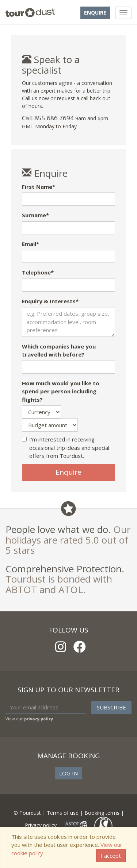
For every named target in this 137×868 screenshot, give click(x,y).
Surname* (35, 215)
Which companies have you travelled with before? (59, 351)
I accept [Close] (111, 856)
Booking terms (102, 813)
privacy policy (39, 719)
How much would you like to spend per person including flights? (61, 391)
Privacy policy (41, 825)
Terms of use (63, 813)
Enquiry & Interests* (50, 301)
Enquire (95, 13)
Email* (31, 244)
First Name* (39, 187)
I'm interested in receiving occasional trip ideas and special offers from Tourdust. (66, 447)
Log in (68, 773)
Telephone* (38, 272)
